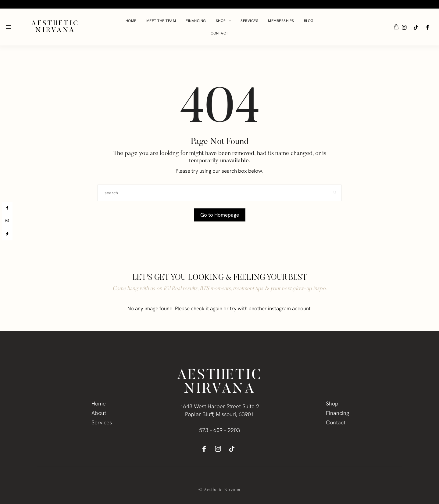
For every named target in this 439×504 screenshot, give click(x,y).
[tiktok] (7, 234)
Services (249, 21)
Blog (309, 21)
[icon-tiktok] (416, 27)
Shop (221, 21)
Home (131, 21)
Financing (196, 21)
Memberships (281, 21)
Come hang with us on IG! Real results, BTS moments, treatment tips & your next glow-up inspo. (220, 289)
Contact (220, 33)
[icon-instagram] (404, 27)
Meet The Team (161, 21)
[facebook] (7, 208)
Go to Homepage (220, 215)
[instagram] (7, 221)
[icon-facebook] (427, 27)
